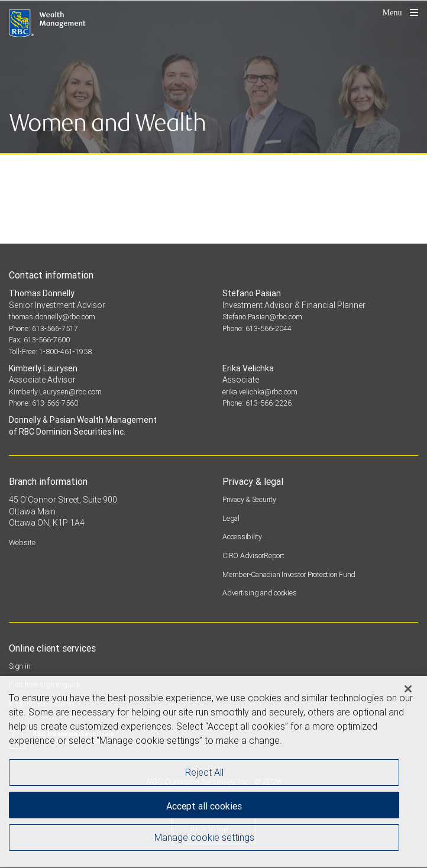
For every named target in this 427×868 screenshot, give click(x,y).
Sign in (20, 666)
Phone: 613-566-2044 (257, 328)
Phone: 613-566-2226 (257, 403)
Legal (231, 518)
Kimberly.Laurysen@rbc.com (55, 392)
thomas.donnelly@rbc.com (52, 317)
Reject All (204, 774)
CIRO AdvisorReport (253, 556)
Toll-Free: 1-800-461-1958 (50, 352)
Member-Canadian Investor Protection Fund (289, 574)
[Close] (408, 691)
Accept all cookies (204, 808)
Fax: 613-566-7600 (39, 340)
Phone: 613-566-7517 (43, 328)
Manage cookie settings (204, 839)
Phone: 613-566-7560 (43, 403)
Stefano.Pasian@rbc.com (262, 317)
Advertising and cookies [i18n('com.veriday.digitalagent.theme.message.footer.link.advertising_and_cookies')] (259, 593)
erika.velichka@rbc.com (260, 392)
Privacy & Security (249, 499)
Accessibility (242, 537)
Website (22, 542)
